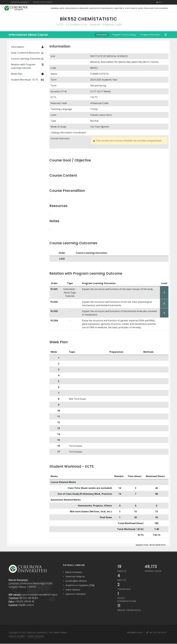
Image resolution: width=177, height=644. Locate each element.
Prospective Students (43, 2)
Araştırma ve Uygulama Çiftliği (80, 592)
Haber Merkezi (73, 597)
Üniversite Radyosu (75, 584)
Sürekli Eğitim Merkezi (76, 588)
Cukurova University (20, 2)
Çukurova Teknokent (75, 601)
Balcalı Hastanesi (74, 579)
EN (160, 2)
